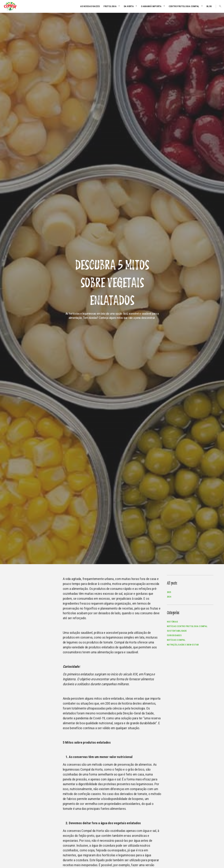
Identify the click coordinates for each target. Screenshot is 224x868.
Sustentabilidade (177, 631)
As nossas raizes (90, 6)
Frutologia (110, 6)
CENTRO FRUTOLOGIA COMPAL (184, 6)
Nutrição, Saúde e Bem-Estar (183, 645)
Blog (209, 6)
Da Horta (129, 6)
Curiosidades (174, 635)
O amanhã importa (151, 6)
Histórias (172, 622)
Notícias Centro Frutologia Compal (187, 626)
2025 (169, 592)
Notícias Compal (176, 640)
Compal (10, 6)
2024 (169, 597)
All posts (172, 583)
